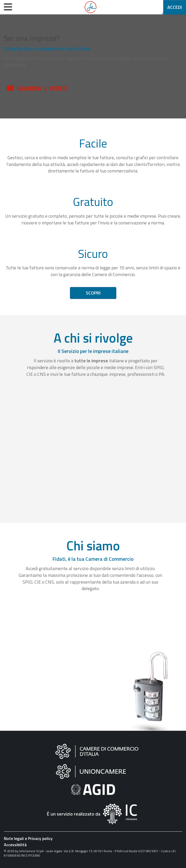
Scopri (93, 293)
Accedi (175, 7)
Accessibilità (15, 845)
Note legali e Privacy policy (28, 838)
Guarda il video (42, 88)
